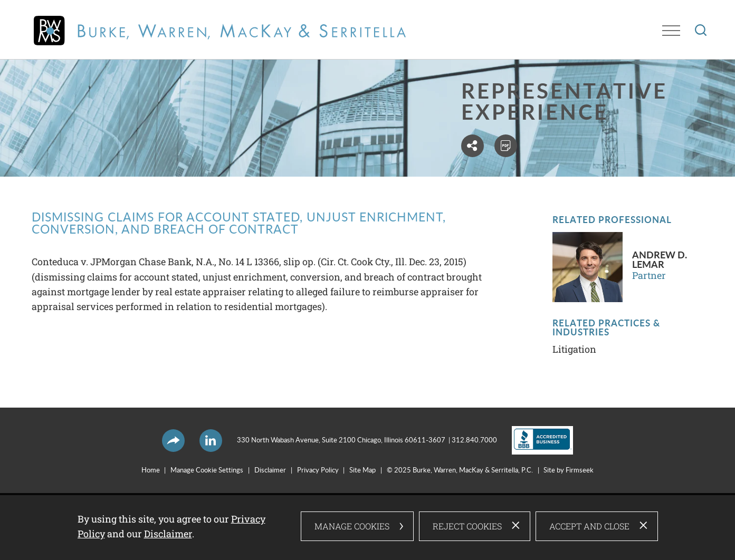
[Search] (701, 30)
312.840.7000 (474, 440)
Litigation (574, 349)
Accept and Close (589, 527)
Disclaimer (270, 470)
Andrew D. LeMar (660, 260)
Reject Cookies (467, 527)
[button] (474, 146)
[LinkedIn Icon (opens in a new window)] (211, 441)
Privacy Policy (318, 470)
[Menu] (671, 31)
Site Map (362, 470)
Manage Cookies (352, 527)
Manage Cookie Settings (207, 470)
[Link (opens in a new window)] (535, 440)
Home (151, 470)
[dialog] (368, 527)
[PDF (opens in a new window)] (507, 146)
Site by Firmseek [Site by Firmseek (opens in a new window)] (569, 470)
